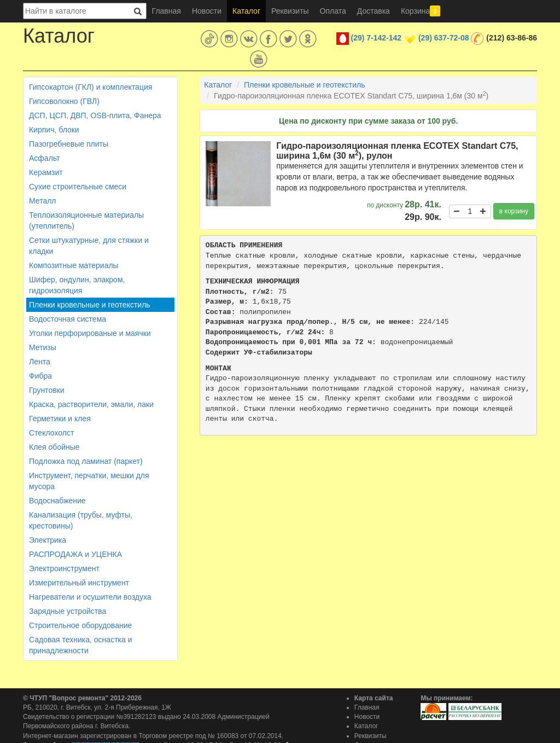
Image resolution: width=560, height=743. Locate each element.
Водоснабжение (57, 501)
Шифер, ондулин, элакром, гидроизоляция (77, 285)
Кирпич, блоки (54, 130)
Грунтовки (47, 390)
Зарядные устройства (68, 611)
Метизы (43, 347)
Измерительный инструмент (79, 583)
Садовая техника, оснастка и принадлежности (80, 645)
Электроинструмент (64, 568)
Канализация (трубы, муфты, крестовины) (81, 520)
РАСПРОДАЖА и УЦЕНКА (75, 554)
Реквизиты (290, 11)
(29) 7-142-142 (377, 38)
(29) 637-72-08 (444, 38)
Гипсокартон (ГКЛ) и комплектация (91, 87)
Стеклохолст (51, 433)
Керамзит (46, 172)
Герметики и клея (60, 419)
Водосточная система (68, 319)
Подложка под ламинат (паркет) (86, 461)
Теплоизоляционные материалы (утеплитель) (86, 220)
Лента (40, 362)
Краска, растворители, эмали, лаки (91, 404)
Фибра (40, 376)
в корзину (514, 211)
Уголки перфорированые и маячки (90, 333)
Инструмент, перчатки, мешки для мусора (89, 481)
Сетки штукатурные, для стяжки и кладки (89, 246)
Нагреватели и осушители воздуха (90, 597)
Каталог (246, 11)
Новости (207, 11)
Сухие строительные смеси (78, 187)
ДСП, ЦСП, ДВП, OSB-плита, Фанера (95, 115)
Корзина (421, 11)
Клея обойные (54, 447)
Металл (43, 201)
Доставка (374, 11)
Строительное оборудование (80, 625)
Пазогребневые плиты (69, 144)
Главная (167, 11)
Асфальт (44, 158)
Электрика (48, 540)
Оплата (333, 11)
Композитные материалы (74, 265)
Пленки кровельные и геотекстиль (90, 305)
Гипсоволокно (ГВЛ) (64, 101)
